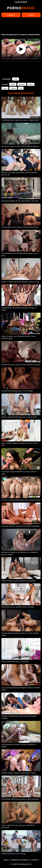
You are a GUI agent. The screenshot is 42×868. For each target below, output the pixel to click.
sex (21, 88)
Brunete (22, 84)
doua (5, 88)
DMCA (6, 860)
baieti (13, 84)
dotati (31, 84)
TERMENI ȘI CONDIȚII (20, 860)
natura (13, 88)
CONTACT (35, 860)
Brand (21, 8)
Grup (16, 79)
